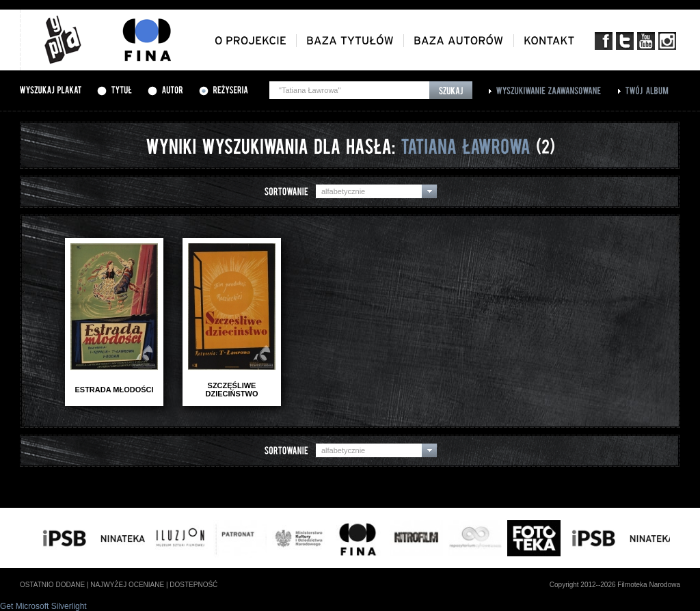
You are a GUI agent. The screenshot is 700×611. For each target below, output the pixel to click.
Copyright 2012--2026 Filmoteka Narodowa (615, 585)
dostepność (193, 585)
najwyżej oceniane (127, 585)
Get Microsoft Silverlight (43, 606)
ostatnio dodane (52, 585)
